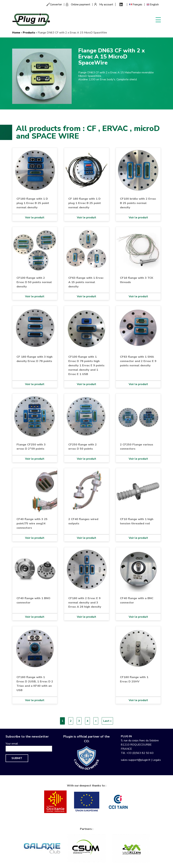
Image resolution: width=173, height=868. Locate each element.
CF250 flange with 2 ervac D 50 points (83, 447)
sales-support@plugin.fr (136, 760)
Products (29, 33)
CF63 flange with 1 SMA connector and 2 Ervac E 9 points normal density (138, 361)
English (154, 5)
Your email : (12, 744)
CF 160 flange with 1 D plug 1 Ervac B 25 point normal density (85, 203)
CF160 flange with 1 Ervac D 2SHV (134, 679)
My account (106, 5)
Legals (157, 760)
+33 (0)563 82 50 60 (140, 753)
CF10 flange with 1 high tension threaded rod (137, 521)
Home (16, 33)
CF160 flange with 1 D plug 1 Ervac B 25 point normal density (33, 203)
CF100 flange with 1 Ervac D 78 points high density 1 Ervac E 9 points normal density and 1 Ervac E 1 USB (86, 365)
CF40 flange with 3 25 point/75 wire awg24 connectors (32, 523)
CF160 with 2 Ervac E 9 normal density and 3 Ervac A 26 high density (85, 603)
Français (137, 5)
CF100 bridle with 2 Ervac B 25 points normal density (138, 203)
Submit (17, 758)
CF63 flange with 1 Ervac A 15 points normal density (86, 282)
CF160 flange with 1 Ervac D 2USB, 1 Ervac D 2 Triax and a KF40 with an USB (35, 684)
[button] (42, 76)
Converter (56, 5)
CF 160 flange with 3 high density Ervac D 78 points (35, 359)
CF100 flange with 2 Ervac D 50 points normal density (34, 282)
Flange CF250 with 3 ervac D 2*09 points (31, 447)
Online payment (81, 5)
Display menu (158, 20)
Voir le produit (35, 218)
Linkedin (121, 4)
